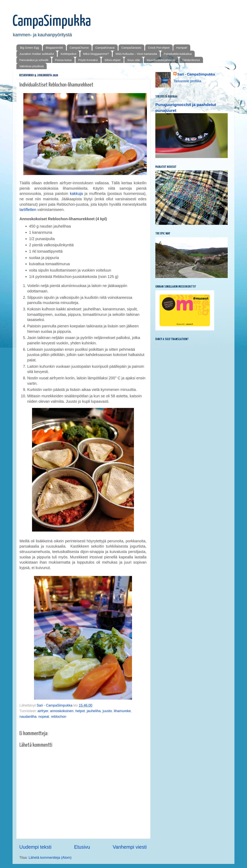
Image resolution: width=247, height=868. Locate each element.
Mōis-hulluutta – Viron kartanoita (136, 54)
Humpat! (182, 48)
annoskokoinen (62, 711)
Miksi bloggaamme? (96, 54)
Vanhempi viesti (130, 847)
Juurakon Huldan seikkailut (37, 54)
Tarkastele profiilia (187, 81)
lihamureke (122, 711)
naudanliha (28, 717)
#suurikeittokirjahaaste (161, 60)
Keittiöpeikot (69, 54)
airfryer (43, 711)
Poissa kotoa (63, 60)
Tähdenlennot (191, 60)
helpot (80, 711)
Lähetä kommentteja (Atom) (50, 858)
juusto (107, 711)
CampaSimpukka (52, 22)
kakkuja (76, 194)
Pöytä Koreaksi (88, 60)
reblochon (59, 717)
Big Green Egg (30, 48)
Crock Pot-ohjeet (159, 48)
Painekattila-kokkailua (178, 54)
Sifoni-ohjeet (112, 60)
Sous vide (134, 60)
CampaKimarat (105, 48)
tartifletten (28, 210)
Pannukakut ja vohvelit (34, 60)
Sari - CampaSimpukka (196, 74)
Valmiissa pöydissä (31, 66)
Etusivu (82, 847)
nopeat (44, 717)
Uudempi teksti (35, 847)
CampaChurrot (79, 48)
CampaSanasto (131, 48)
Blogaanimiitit (54, 48)
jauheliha (94, 711)
